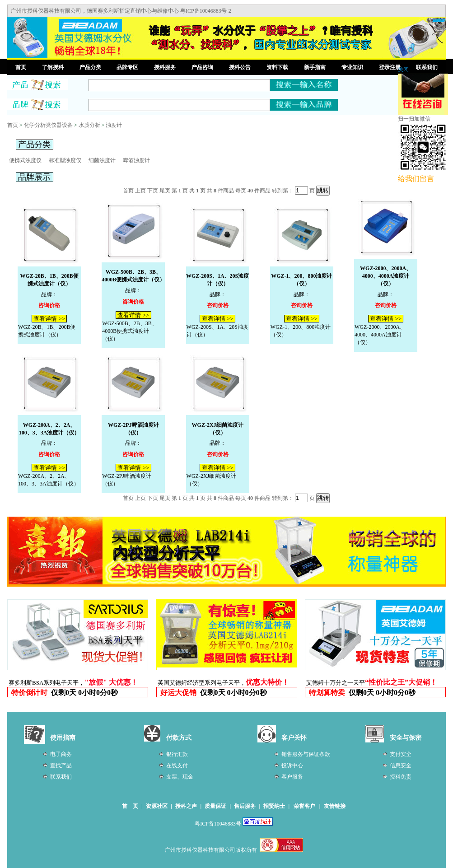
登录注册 (390, 67)
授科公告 (240, 67)
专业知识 (352, 67)
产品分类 (90, 67)
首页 (21, 67)
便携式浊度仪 (25, 160)
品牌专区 (127, 67)
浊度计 (114, 125)
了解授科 (53, 67)
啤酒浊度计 (136, 160)
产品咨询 (202, 67)
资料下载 (277, 67)
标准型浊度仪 (65, 160)
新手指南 (315, 67)
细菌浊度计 (102, 160)
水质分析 (89, 125)
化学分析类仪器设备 (48, 125)
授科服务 (165, 67)
